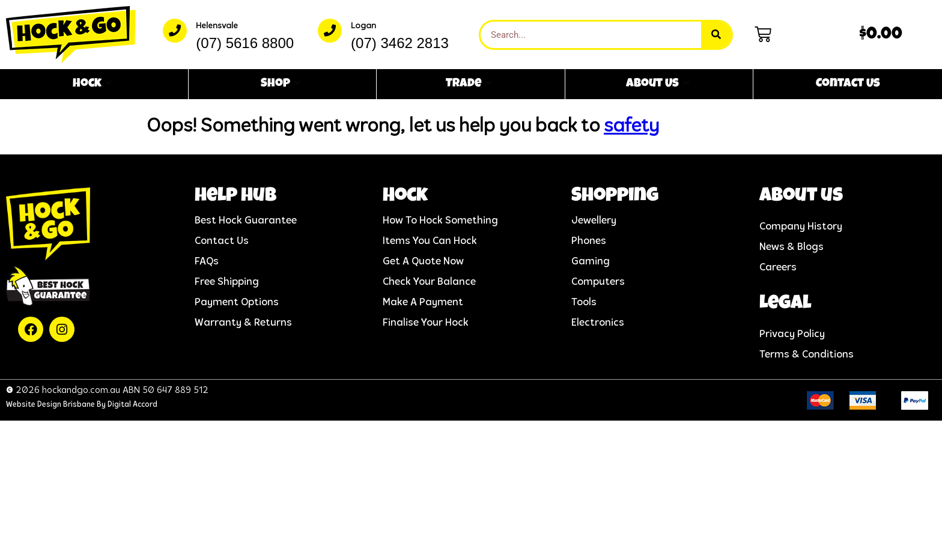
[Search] (716, 35)
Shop (281, 84)
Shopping (615, 197)
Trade (469, 84)
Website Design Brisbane (50, 405)
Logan (363, 26)
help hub (235, 197)
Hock (92, 84)
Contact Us (848, 84)
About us (801, 197)
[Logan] (330, 31)
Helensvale (217, 26)
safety (631, 127)
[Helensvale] (175, 31)
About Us (658, 84)
